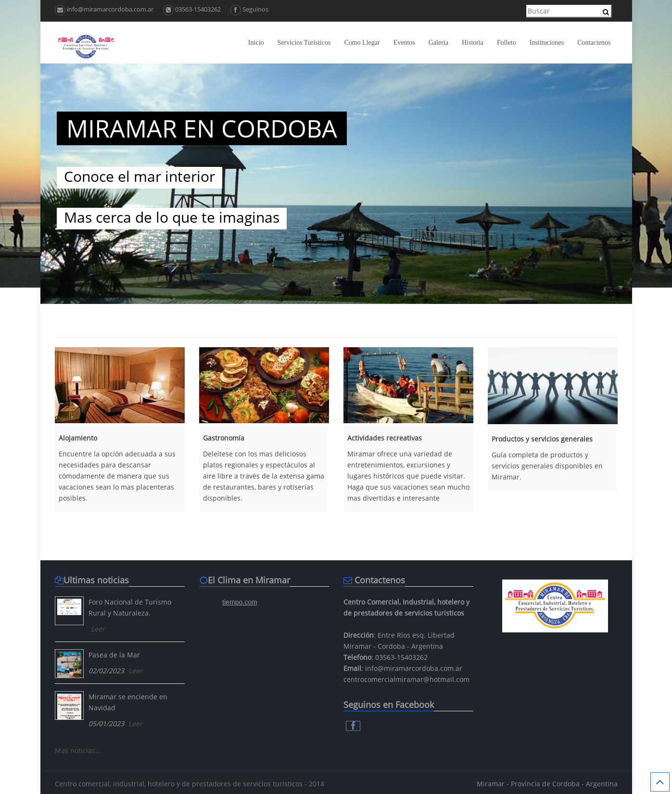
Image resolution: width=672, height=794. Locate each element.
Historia (473, 43)
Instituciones (547, 43)
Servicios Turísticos (304, 43)
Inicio (256, 43)
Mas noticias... (78, 750)
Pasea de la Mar (114, 655)
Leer (98, 629)
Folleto (507, 43)
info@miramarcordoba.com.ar (104, 9)
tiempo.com (240, 602)
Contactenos (594, 43)
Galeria (438, 43)
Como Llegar (362, 43)
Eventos (404, 43)
